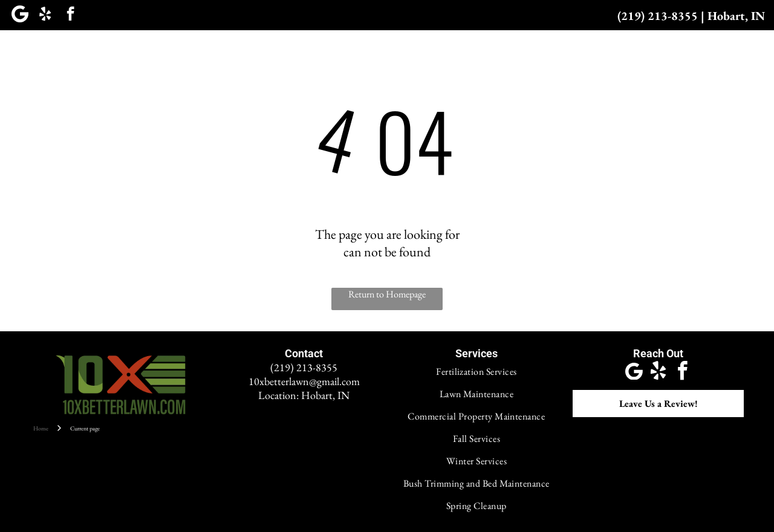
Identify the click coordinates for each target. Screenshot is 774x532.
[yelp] (45, 15)
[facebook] (70, 15)
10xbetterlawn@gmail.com (304, 381)
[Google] (20, 15)
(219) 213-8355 (658, 16)
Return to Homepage (387, 294)
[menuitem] (193, 53)
